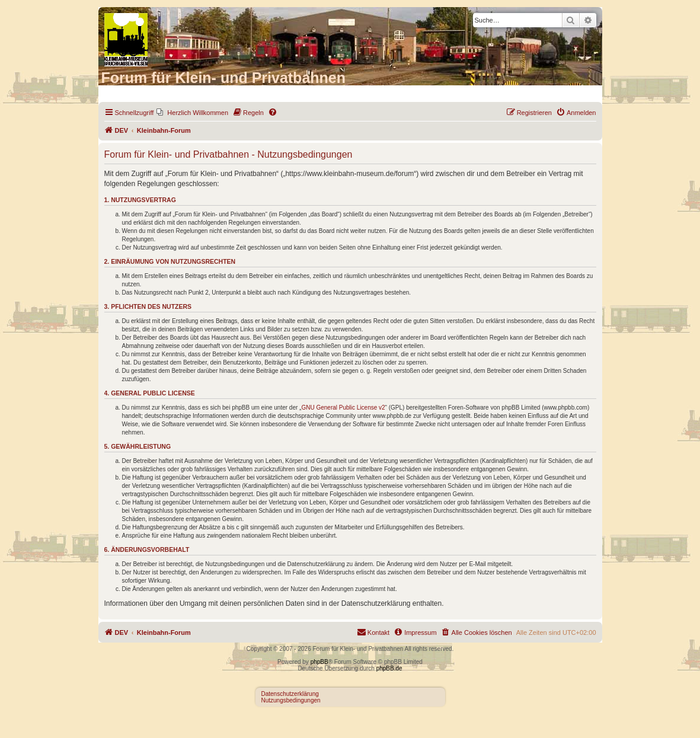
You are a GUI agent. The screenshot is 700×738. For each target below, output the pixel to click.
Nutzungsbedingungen (291, 700)
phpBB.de (389, 668)
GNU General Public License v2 (343, 408)
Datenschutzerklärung (290, 694)
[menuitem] (192, 113)
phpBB (319, 662)
